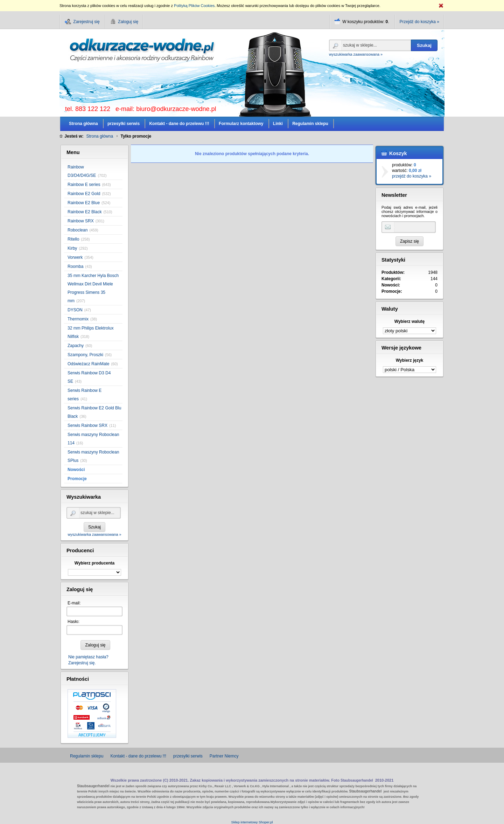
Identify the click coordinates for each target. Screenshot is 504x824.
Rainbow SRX (81, 221)
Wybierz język (409, 360)
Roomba (75, 266)
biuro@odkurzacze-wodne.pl (176, 109)
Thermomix (78, 319)
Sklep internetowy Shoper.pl (252, 822)
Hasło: (73, 622)
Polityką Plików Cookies (194, 6)
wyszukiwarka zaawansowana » (356, 54)
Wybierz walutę (409, 321)
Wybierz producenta (94, 563)
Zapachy (76, 346)
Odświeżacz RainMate (88, 364)
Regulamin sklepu (87, 756)
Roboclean (78, 230)
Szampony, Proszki (85, 355)
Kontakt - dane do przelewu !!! (138, 756)
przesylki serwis (188, 756)
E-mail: (74, 603)
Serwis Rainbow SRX (87, 425)
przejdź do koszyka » (412, 176)
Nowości (76, 470)
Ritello (73, 239)
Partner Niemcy (224, 756)
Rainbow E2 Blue (84, 203)
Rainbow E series (84, 185)
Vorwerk (75, 257)
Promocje (77, 479)
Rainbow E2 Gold (84, 194)
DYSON (75, 310)
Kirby (72, 248)
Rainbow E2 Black (85, 212)
